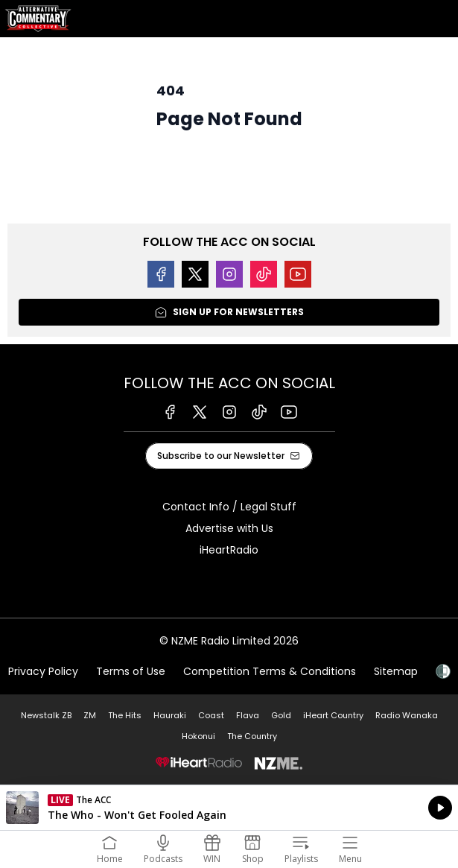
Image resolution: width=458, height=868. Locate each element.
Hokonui (198, 736)
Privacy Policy (43, 671)
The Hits (125, 715)
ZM (90, 715)
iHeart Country (333, 715)
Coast (211, 715)
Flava (248, 715)
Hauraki (170, 715)
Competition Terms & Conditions (270, 671)
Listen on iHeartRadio (229, 808)
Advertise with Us (229, 528)
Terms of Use (131, 671)
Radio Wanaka (407, 715)
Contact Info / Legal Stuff (229, 507)
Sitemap (396, 671)
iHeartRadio (229, 550)
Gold (281, 715)
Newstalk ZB (46, 715)
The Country (252, 736)
